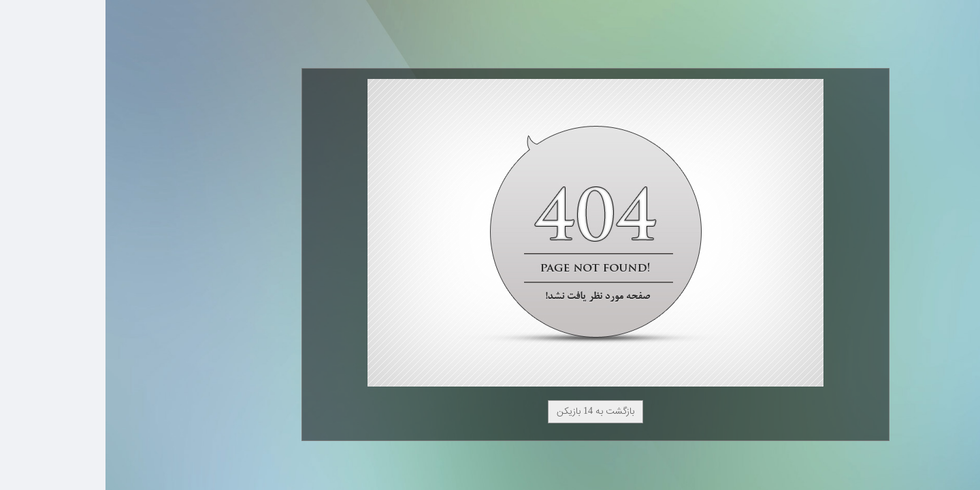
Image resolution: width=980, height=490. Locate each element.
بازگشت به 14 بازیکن (490, 412)
